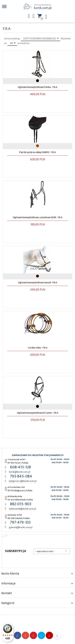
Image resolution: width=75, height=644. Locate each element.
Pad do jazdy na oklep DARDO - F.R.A (37, 152)
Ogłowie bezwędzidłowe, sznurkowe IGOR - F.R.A (38, 217)
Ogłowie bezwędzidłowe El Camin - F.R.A (38, 413)
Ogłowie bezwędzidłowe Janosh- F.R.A (37, 282)
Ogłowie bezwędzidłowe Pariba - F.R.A (37, 87)
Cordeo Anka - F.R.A (38, 348)
